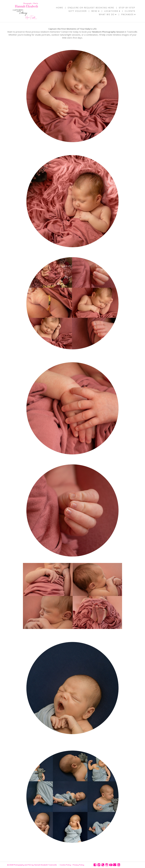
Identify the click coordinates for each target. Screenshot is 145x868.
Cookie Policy (65, 865)
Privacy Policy (78, 865)
